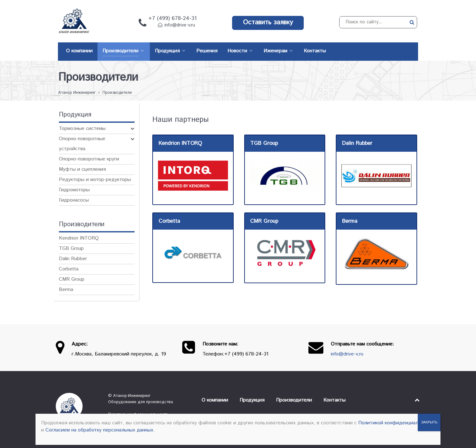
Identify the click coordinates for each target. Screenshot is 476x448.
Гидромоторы (74, 190)
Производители (294, 400)
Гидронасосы (74, 200)
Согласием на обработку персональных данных (99, 430)
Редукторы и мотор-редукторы (95, 180)
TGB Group (71, 248)
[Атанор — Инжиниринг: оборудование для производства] (77, 406)
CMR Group (72, 279)
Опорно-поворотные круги (89, 159)
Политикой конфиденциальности (396, 423)
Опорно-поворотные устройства (82, 144)
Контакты (334, 400)
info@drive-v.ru (180, 25)
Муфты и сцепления (82, 169)
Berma (66, 290)
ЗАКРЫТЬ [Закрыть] (429, 422)
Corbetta (69, 269)
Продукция (252, 400)
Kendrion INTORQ (79, 238)
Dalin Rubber (73, 259)
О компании (215, 400)
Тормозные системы (82, 129)
